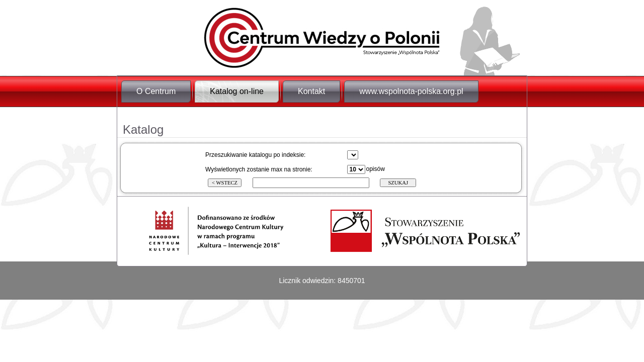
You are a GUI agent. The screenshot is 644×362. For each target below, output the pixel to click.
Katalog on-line (237, 91)
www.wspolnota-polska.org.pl (411, 91)
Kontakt (311, 91)
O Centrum (156, 91)
